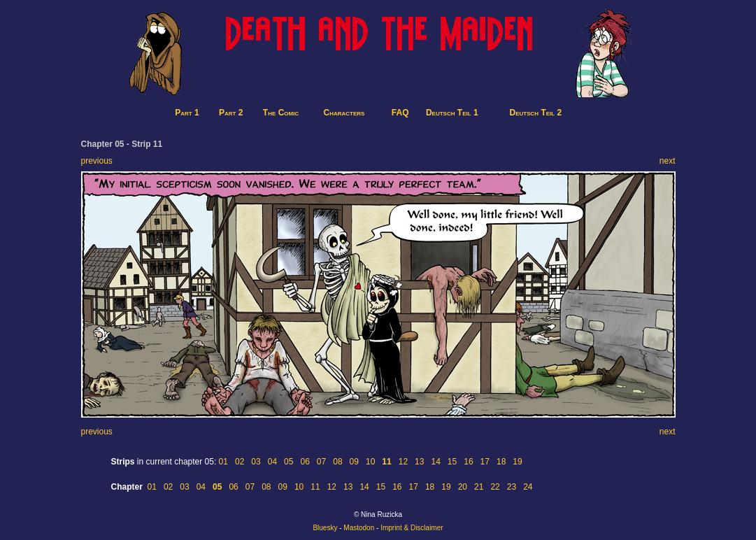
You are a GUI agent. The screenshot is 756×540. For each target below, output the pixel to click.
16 (468, 462)
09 (354, 462)
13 (419, 462)
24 (528, 487)
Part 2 (231, 113)
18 (501, 462)
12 (403, 462)
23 (512, 487)
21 (479, 487)
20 (463, 487)
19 (517, 462)
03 (256, 462)
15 (452, 462)
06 (305, 462)
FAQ (400, 113)
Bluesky (325, 528)
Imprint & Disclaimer (412, 528)
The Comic (281, 113)
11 (315, 487)
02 (240, 462)
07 (321, 462)
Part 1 (187, 113)
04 (272, 462)
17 (485, 462)
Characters (344, 113)
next (668, 161)
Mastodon (359, 528)
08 (337, 462)
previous (97, 161)
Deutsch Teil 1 (452, 113)
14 (435, 462)
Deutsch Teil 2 (536, 113)
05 (288, 462)
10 (370, 462)
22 (495, 487)
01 (223, 462)
